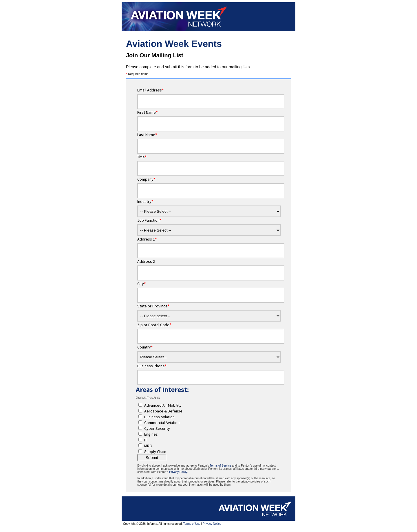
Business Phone (152, 366)
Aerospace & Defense (163, 411)
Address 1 (147, 239)
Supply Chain (155, 452)
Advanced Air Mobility (163, 405)
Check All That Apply (148, 398)
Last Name (147, 135)
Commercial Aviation (162, 423)
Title (142, 157)
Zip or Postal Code (154, 325)
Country (145, 347)
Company (146, 179)
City (141, 284)
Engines (151, 434)
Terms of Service (220, 466)
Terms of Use (192, 524)
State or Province (153, 306)
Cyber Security (157, 428)
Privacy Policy (178, 472)
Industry (145, 201)
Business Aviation (159, 417)
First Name (147, 112)
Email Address (150, 90)
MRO (148, 446)
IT (146, 440)
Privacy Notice (212, 524)
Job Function (149, 220)
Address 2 (146, 261)
